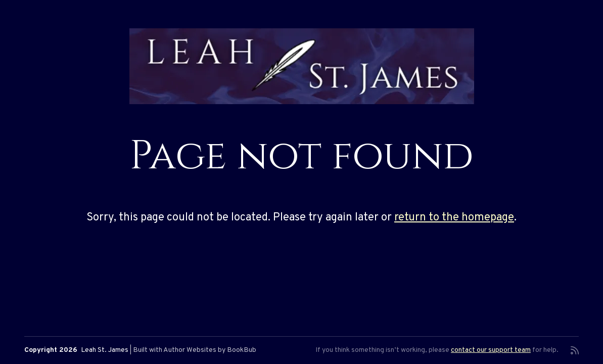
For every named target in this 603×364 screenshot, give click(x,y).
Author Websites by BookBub (210, 350)
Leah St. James (105, 350)
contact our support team (491, 350)
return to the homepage (454, 218)
